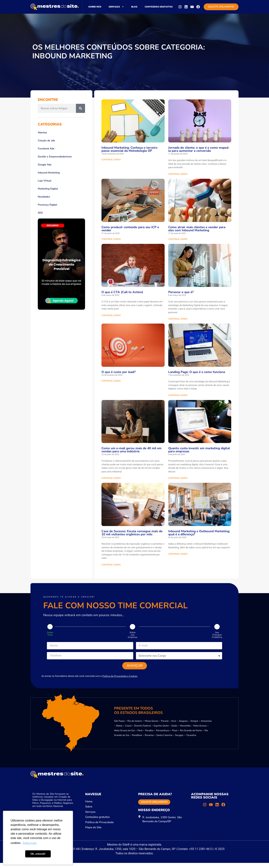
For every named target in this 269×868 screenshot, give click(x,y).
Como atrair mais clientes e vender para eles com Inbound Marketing (197, 229)
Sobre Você (50, 634)
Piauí (175, 736)
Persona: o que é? (181, 292)
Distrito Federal (143, 731)
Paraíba (149, 736)
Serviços (116, 7)
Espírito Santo (161, 731)
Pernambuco (163, 736)
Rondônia (137, 740)
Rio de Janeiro (135, 726)
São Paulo (119, 726)
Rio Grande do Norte (191, 736)
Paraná (165, 726)
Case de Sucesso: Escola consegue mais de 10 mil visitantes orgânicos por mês (132, 533)
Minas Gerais (151, 726)
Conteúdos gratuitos (159, 7)
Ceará (128, 731)
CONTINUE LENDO (111, 160)
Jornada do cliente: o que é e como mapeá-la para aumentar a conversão (199, 149)
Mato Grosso (200, 731)
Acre (174, 726)
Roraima (149, 740)
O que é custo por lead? (119, 372)
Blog (134, 7)
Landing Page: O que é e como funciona (197, 372)
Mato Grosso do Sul (124, 736)
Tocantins (191, 740)
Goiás (174, 731)
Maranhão (185, 731)
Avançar (135, 669)
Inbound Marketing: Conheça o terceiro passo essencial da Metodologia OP (129, 149)
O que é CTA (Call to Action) (122, 292)
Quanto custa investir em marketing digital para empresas (199, 450)
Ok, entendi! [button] (38, 854)
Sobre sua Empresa (132, 635)
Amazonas (206, 726)
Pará (140, 736)
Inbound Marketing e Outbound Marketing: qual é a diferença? (199, 533)
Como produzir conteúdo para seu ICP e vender (130, 229)
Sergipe (179, 740)
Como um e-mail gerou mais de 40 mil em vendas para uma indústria (131, 450)
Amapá (194, 726)
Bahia (119, 731)
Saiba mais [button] (30, 843)
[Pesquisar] (80, 108)
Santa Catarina (164, 740)
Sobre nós (95, 7)
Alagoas (183, 726)
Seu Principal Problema (217, 635)
